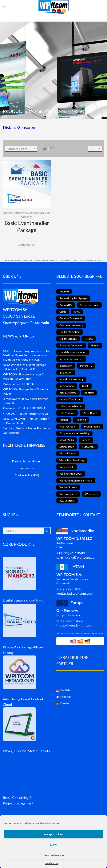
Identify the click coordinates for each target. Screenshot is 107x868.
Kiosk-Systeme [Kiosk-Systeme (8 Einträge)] (68, 393)
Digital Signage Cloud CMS (23, 600)
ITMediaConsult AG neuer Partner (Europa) (25, 401)
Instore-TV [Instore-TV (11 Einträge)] (86, 366)
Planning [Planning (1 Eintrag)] (81, 420)
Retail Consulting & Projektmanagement (18, 800)
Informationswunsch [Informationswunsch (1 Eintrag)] (71, 359)
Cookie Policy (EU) (27, 475)
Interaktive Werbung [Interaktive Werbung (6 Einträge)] (71, 379)
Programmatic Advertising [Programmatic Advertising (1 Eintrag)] (74, 433)
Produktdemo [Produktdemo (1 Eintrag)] (92, 426)
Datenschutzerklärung (27, 461)
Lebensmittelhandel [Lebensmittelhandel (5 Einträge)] (71, 406)
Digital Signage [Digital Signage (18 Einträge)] (68, 339)
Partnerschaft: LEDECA (18, 384)
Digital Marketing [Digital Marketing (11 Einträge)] (69, 332)
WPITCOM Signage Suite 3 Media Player (25, 391)
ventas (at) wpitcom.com (75, 593)
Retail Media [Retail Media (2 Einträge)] (67, 440)
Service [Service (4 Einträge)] (86, 440)
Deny (53, 845)
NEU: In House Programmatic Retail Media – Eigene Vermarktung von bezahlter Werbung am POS (26, 355)
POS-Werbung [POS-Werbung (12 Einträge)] (68, 426)
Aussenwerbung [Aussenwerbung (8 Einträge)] (89, 305)
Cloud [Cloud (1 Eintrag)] (63, 312)
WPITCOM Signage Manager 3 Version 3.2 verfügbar (23, 376)
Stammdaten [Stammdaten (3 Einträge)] (67, 447)
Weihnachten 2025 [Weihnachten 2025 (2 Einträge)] (71, 474)
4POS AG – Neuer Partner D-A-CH (26, 413)
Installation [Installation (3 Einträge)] (66, 366)
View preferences (54, 855)
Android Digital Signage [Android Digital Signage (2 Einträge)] (73, 298)
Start (6, 106)
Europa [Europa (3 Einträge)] (89, 339)
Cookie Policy (52, 863)
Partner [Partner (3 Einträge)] (64, 420)
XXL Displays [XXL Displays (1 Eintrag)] (67, 501)
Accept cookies (53, 834)
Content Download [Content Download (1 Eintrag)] (71, 318)
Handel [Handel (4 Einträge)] (95, 345)
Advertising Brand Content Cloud (23, 702)
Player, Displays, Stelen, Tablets (26, 751)
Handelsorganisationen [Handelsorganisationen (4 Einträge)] (73, 352)
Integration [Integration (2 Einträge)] (66, 372)
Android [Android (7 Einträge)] (64, 291)
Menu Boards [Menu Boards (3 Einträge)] (90, 413)
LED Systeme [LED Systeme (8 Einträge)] (67, 413)
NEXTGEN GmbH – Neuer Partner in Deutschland (26, 421)
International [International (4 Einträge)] (67, 386)
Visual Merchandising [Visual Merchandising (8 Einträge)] (72, 460)
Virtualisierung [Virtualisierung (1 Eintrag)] (68, 453)
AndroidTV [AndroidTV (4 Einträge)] (66, 305)
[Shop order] (21, 149)
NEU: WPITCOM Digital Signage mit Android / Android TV (24, 367)
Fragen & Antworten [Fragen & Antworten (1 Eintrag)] (71, 345)
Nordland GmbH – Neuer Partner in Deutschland (26, 430)
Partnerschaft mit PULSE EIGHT (24, 408)
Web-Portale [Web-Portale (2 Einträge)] (67, 467)
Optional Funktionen (15, 213)
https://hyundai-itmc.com (75, 625)
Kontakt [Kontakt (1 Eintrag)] (89, 393)
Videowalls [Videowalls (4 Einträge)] (88, 447)
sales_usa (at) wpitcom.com (77, 557)
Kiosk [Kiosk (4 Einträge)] (85, 386)
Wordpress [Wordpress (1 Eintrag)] (91, 494)
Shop (15, 106)
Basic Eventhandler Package (27, 226)
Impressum (27, 468)
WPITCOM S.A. (27, 245)
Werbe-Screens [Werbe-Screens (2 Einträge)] (68, 487)
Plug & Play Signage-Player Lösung (23, 650)
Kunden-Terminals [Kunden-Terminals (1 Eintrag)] (70, 399)
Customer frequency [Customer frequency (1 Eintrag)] (71, 325)
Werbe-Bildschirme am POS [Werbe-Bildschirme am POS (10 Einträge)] (76, 480)
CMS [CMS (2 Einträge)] (77, 312)
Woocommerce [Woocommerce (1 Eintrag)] (68, 494)
